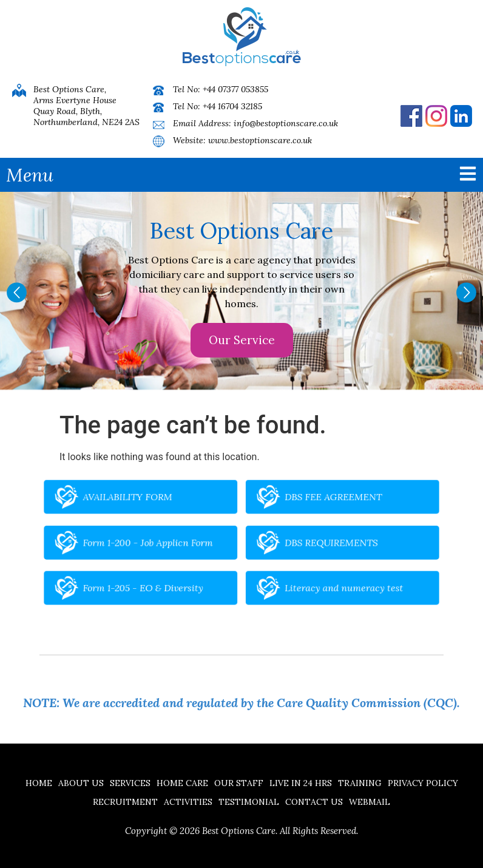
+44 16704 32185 (232, 106)
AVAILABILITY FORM (163, 512)
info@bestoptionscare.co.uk (286, 123)
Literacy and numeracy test (312, 574)
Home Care (182, 783)
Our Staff (239, 783)
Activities (188, 802)
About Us (81, 783)
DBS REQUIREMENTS (303, 543)
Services (130, 783)
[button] (17, 293)
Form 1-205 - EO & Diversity (174, 574)
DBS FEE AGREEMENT (305, 512)
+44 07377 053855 (235, 89)
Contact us (314, 802)
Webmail (370, 802)
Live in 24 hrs (301, 783)
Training (360, 783)
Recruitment (125, 802)
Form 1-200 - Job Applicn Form (177, 543)
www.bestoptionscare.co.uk (260, 140)
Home (39, 783)
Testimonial (249, 802)
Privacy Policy (423, 783)
